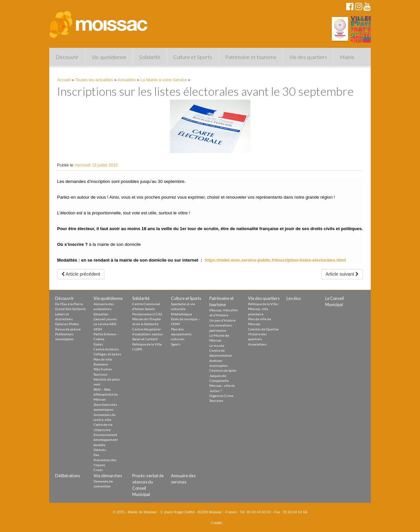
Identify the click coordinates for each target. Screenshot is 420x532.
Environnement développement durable (106, 440)
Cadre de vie (103, 424)
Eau (96, 455)
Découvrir (67, 57)
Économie (101, 364)
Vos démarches (108, 476)
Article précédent (81, 274)
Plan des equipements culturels (181, 334)
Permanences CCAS (147, 314)
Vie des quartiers (308, 57)
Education (101, 314)
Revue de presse (68, 329)
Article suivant (342, 274)
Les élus (294, 298)
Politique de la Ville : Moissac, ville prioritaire (264, 309)
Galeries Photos (67, 324)
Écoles (98, 344)
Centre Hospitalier (147, 329)
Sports (176, 344)
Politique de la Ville (147, 344)
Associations (257, 344)
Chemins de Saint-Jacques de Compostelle (223, 375)
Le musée (217, 345)
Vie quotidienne (109, 57)
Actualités (126, 80)
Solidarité (150, 57)
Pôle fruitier (103, 369)
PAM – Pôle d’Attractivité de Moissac (106, 394)
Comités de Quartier (263, 329)
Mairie (347, 57)
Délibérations (68, 476)
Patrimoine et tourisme (251, 57)
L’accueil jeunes (105, 319)
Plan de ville (103, 359)
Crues (98, 470)
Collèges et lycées (107, 354)
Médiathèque (181, 314)
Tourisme (100, 374)
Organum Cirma (221, 396)
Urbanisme (102, 430)
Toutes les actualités (94, 80)
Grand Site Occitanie (70, 309)
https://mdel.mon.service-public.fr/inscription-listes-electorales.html (275, 260)
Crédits (217, 523)
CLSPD (137, 349)
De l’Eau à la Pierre (69, 304)
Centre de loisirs (106, 349)
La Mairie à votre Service (164, 80)
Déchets (100, 450)
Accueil (64, 80)
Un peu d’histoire (222, 320)
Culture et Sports (193, 57)
